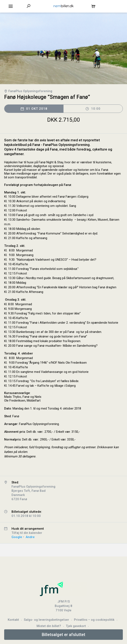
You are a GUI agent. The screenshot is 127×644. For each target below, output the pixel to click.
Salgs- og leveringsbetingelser (46, 620)
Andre (30, 537)
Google (17, 537)
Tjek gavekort (76, 626)
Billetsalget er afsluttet (63, 635)
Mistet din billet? (49, 626)
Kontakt (13, 620)
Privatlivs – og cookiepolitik (94, 620)
